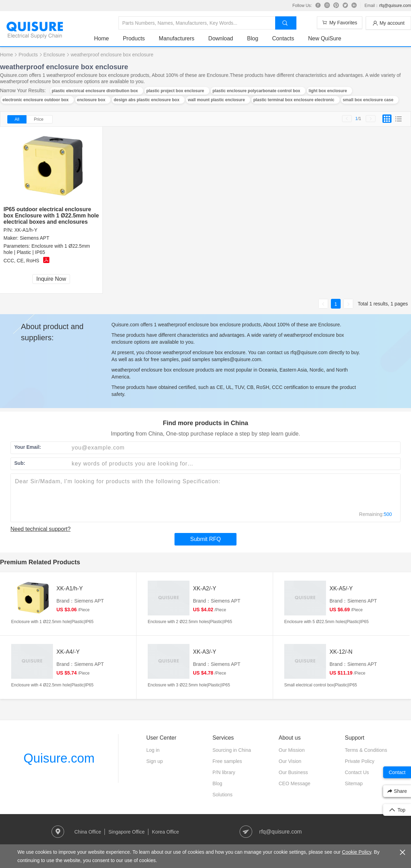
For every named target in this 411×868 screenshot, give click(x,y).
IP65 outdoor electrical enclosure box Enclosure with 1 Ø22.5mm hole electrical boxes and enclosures (51, 216)
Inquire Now (51, 279)
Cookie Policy (357, 852)
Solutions (223, 795)
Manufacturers (177, 38)
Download (221, 38)
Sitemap (354, 783)
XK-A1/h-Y (26, 230)
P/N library (224, 772)
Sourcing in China (232, 750)
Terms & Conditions (366, 750)
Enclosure (54, 55)
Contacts (283, 38)
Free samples (227, 761)
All (17, 119)
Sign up (154, 761)
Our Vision (290, 761)
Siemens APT (35, 238)
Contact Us (357, 772)
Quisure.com (59, 758)
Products (134, 38)
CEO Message (294, 783)
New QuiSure (324, 38)
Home (102, 38)
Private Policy (360, 761)
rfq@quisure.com (395, 6)
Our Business (293, 772)
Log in (153, 750)
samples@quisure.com (236, 359)
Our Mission (292, 750)
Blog (253, 38)
